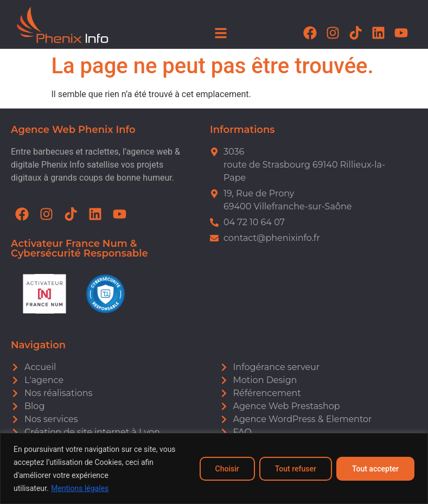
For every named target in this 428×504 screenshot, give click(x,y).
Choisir (227, 469)
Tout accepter (375, 469)
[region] (214, 468)
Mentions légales (80, 488)
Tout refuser (296, 469)
